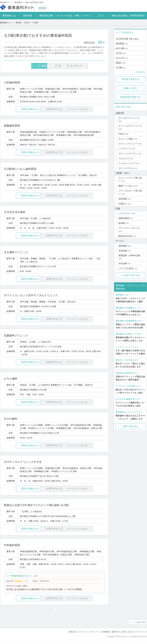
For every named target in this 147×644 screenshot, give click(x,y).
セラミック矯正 (126, 139)
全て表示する (140, 72)
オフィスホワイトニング (130, 126)
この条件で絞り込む (131, 275)
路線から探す (130, 88)
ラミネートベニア (127, 163)
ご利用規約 (105, 632)
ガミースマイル (126, 168)
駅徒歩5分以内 (126, 236)
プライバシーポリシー (88, 632)
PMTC (122, 134)
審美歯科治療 (46, 16)
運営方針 (116, 632)
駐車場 (122, 223)
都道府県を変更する (131, 97)
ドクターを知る (64, 16)
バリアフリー (125, 213)
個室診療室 (124, 218)
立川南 (121, 68)
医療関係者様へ (138, 16)
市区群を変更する (130, 79)
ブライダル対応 (126, 268)
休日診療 (123, 263)
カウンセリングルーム (129, 228)
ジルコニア (124, 158)
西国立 (121, 63)
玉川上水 (122, 58)
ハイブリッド (125, 149)
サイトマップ (141, 632)
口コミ (101, 16)
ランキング (88, 66)
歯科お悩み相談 (119, 16)
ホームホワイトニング (129, 118)
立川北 (121, 53)
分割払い (123, 204)
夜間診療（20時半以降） (130, 256)
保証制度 (123, 199)
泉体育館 (122, 44)
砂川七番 (122, 48)
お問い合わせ (127, 632)
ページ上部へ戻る (138, 623)
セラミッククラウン (128, 154)
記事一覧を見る (131, 426)
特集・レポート (83, 16)
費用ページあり (126, 186)
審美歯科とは (9, 16)
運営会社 (73, 632)
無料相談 (123, 246)
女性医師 (123, 251)
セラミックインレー (128, 144)
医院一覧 (25, 66)
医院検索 (28, 16)
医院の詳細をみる (21, 109)
